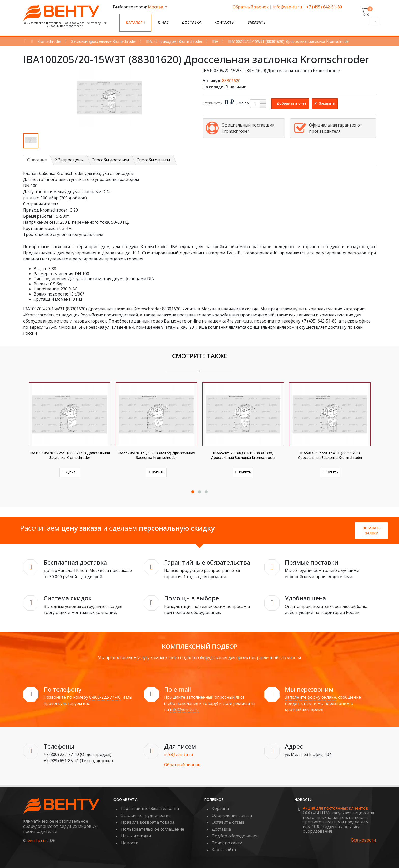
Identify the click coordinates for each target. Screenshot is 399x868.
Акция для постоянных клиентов (336, 808)
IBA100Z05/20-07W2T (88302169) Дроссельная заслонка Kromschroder (70, 455)
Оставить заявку (371, 530)
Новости (130, 843)
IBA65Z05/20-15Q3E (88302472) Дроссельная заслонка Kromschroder (156, 455)
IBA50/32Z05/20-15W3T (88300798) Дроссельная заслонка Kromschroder (330, 455)
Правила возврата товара (148, 822)
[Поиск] (375, 22)
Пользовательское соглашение (153, 829)
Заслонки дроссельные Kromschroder (104, 41)
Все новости (364, 840)
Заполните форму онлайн (310, 697)
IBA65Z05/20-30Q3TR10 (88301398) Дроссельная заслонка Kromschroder (243, 455)
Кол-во (243, 103)
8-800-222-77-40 (105, 697)
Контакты (224, 22)
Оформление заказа (232, 815)
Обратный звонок (251, 7)
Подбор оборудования (234, 836)
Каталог (135, 23)
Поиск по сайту (227, 843)
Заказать (257, 22)
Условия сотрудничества (146, 815)
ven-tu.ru (37, 841)
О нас (163, 22)
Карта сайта (224, 850)
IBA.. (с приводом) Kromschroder (174, 41)
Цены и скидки (136, 836)
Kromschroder (49, 41)
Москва (156, 7)
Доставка (191, 22)
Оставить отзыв (228, 822)
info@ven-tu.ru (287, 7)
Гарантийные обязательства (150, 808)
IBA (215, 41)
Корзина (220, 808)
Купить (69, 472)
